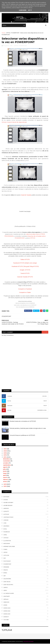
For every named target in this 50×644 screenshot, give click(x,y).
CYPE (5, 523)
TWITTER (9, 401)
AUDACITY (6, 512)
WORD (5, 605)
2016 (5, 453)
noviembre (7, 461)
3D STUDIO (6, 497)
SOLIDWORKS (7, 579)
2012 (5, 487)
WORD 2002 (7, 611)
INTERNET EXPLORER (9, 547)
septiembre (7, 465)
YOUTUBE (9, 411)
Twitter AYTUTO (25, 260)
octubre (6, 463)
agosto (6, 467)
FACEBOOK (10, 397)
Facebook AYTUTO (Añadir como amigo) (25, 263)
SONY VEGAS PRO (8, 585)
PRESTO (6, 570)
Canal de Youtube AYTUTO (25, 277)
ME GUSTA (45, 397)
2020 (5, 451)
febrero (6, 480)
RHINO (5, 573)
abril (5, 476)
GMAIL (5, 535)
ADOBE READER (8, 506)
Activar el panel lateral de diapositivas (14, 122)
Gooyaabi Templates (28, 642)
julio (5, 469)
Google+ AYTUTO (25, 270)
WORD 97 (6, 617)
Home (4, 33)
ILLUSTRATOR (7, 541)
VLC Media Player (9, 594)
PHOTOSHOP (7, 561)
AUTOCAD (6, 515)
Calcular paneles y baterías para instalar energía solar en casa (28, 429)
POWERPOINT (15, 33)
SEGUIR (45, 401)
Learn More (23, 10)
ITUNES (5, 550)
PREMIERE (6, 567)
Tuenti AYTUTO (25, 274)
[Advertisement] (25, 375)
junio (5, 472)
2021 (5, 449)
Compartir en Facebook (25, 289)
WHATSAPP (7, 597)
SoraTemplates (11, 642)
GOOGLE (6, 538)
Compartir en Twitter (25, 293)
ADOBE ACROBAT (8, 503)
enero (5, 482)
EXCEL (5, 529)
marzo (5, 478)
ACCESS (6, 500)
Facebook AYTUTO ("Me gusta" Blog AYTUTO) (25, 267)
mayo (5, 474)
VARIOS (5, 588)
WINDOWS (6, 602)
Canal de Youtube (26, 195)
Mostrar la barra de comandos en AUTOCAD (23, 422)
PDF (5, 558)
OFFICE (8, 33)
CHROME (6, 520)
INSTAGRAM (10, 406)
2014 (5, 457)
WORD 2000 (7, 608)
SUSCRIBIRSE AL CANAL (42, 411)
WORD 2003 (7, 614)
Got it (30, 10)
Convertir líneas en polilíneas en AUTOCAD (22, 436)
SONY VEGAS (7, 582)
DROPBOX (6, 526)
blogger (45, 332)
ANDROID (6, 509)
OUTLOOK (6, 556)
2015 (5, 455)
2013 (5, 485)
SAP (5, 576)
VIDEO (5, 591)
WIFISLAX (6, 599)
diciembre (7, 459)
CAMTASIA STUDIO (8, 517)
